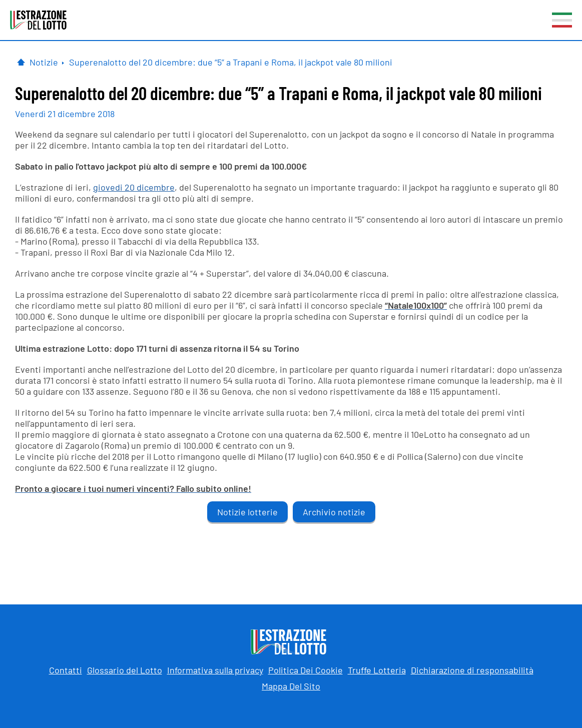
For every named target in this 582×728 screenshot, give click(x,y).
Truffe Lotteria (377, 670)
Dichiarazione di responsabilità (472, 670)
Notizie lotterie (247, 512)
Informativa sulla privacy (215, 670)
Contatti (66, 670)
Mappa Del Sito (291, 686)
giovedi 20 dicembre (134, 187)
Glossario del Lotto (125, 670)
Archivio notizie (334, 512)
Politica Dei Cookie (306, 670)
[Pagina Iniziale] (21, 62)
